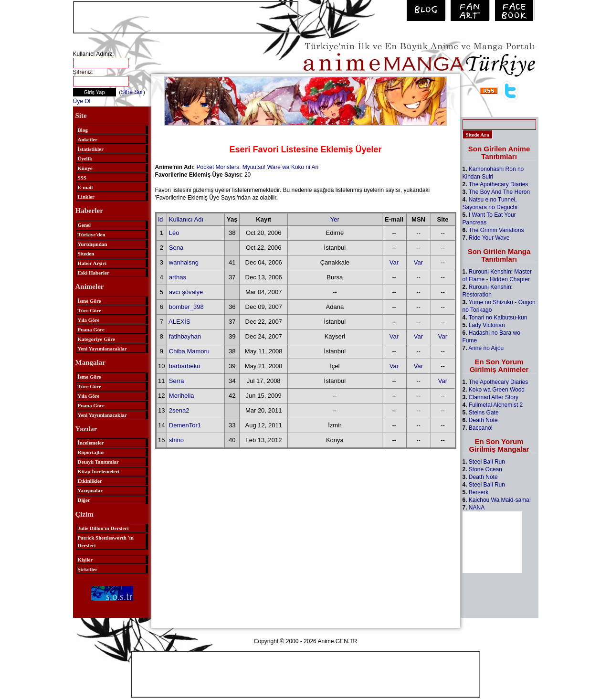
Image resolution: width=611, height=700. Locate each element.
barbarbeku (185, 366)
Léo (174, 233)
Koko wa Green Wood (497, 390)
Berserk (479, 492)
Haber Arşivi (92, 263)
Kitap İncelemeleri (99, 471)
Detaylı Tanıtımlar (98, 462)
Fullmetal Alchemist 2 (496, 405)
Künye (85, 168)
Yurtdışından (93, 244)
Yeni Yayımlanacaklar (102, 349)
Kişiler (85, 560)
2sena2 (179, 410)
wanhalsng (184, 262)
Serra (177, 381)
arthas (178, 277)
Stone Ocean (485, 469)
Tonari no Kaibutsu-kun (498, 318)
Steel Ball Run (487, 462)
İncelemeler (91, 443)
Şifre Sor (132, 92)
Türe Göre (90, 310)
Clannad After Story (494, 397)
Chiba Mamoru (189, 351)
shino (176, 440)
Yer (335, 219)
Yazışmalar (90, 490)
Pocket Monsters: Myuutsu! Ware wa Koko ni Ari (258, 167)
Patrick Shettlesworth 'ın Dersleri (106, 541)
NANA (477, 508)
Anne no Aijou (486, 348)
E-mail (85, 187)
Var (394, 262)
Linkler (86, 197)
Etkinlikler (90, 481)
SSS (82, 178)
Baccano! (481, 428)
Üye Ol (82, 101)
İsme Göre (90, 301)
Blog (83, 130)
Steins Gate (484, 413)
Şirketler (88, 569)
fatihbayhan (185, 336)
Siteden (86, 254)
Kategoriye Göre (96, 339)
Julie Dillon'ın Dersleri (103, 528)
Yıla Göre (89, 320)
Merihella (182, 396)
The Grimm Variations (496, 230)
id (160, 219)
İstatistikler (91, 149)
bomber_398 (186, 307)
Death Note (483, 420)
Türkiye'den (92, 234)
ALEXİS (179, 322)
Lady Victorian (487, 325)
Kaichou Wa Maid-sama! (500, 500)
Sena (176, 248)
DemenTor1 (185, 425)
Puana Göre (91, 329)
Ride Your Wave (489, 238)
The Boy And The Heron (500, 192)
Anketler (88, 139)
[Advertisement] (186, 16)
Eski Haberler (94, 273)
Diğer (84, 500)
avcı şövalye (186, 292)
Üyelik (85, 159)
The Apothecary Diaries (499, 184)
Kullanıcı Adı (186, 219)
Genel (84, 225)
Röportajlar (91, 452)
